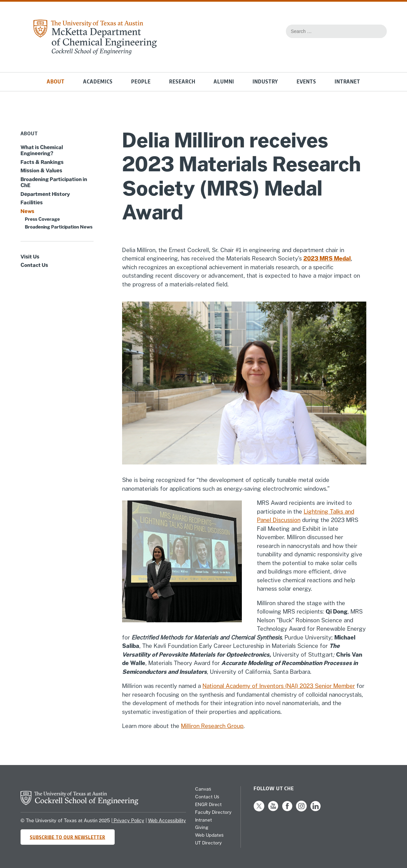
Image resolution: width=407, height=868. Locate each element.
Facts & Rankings (42, 162)
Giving (202, 827)
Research (182, 82)
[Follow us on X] (259, 810)
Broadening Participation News (59, 227)
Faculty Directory (213, 812)
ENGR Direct (208, 804)
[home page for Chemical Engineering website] (95, 53)
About (56, 82)
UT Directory (208, 843)
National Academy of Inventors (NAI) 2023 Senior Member (279, 686)
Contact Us (34, 265)
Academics (98, 82)
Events (306, 82)
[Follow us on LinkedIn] (316, 810)
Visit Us (30, 256)
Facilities (32, 202)
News (27, 211)
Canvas (203, 789)
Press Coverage (42, 219)
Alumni (224, 82)
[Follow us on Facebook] (287, 810)
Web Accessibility (167, 821)
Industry (265, 82)
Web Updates (209, 835)
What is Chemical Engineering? (42, 150)
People (141, 82)
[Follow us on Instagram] (301, 810)
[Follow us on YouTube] (273, 810)
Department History (45, 194)
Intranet (347, 82)
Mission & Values (41, 170)
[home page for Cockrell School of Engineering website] (79, 803)
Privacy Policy (128, 821)
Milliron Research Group (212, 726)
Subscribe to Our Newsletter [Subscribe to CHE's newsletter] (68, 837)
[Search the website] (378, 31)
